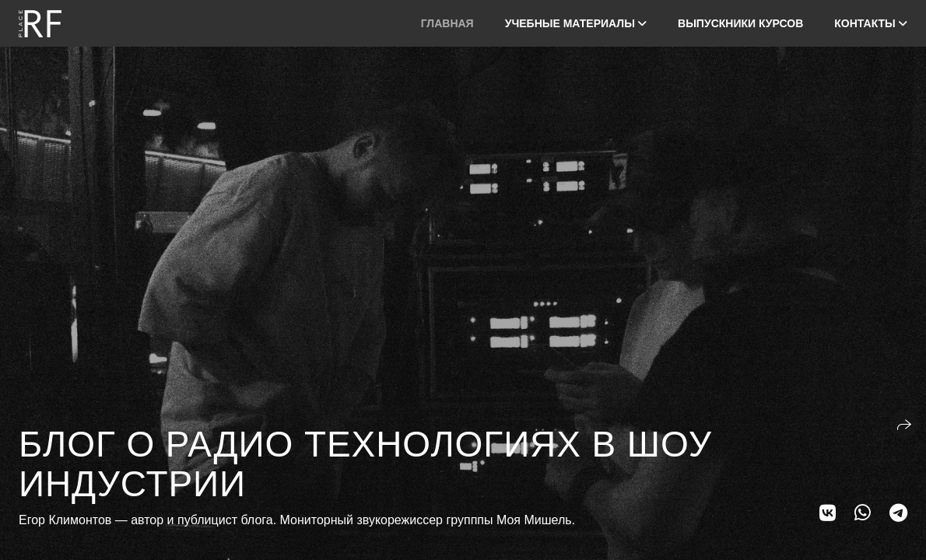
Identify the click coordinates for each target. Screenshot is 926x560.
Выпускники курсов (740, 23)
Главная (447, 23)
